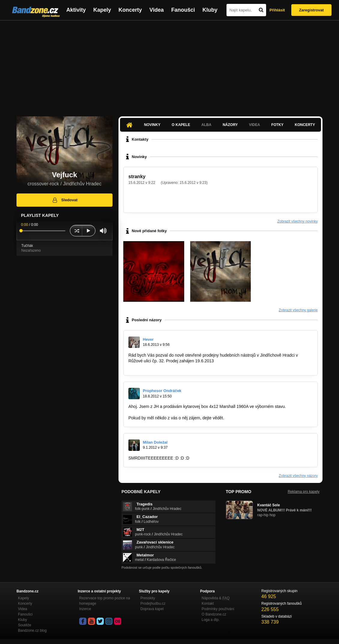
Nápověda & (216, 598)
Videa (157, 10)
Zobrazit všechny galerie (298, 310)
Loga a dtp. (211, 620)
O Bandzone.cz (214, 614)
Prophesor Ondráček (162, 391)
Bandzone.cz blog (32, 631)
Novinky (152, 125)
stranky (137, 177)
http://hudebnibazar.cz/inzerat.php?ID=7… (168, 412)
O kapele (181, 125)
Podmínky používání (218, 609)
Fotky (277, 125)
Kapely (102, 10)
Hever (148, 339)
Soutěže (25, 625)
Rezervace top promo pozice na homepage (105, 601)
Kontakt (208, 604)
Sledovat (65, 200)
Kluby (210, 10)
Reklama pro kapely (304, 492)
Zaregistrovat (311, 10)
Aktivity (76, 10)
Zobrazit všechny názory (298, 476)
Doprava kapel (152, 609)
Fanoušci (183, 10)
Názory (230, 125)
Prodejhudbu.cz (153, 604)
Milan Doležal (155, 442)
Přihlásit (277, 10)
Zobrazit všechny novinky (297, 221)
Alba (206, 125)
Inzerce (85, 609)
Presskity (148, 598)
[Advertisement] (169, 65)
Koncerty (130, 10)
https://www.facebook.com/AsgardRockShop (170, 366)
